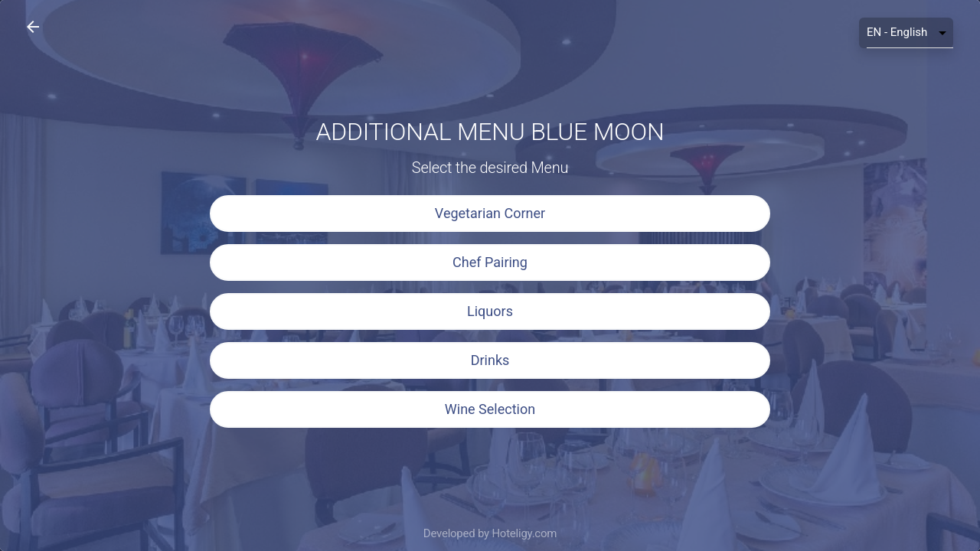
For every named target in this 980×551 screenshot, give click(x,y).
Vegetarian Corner (490, 213)
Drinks (490, 360)
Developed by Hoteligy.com (490, 533)
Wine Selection (490, 409)
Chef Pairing (490, 262)
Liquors (490, 311)
